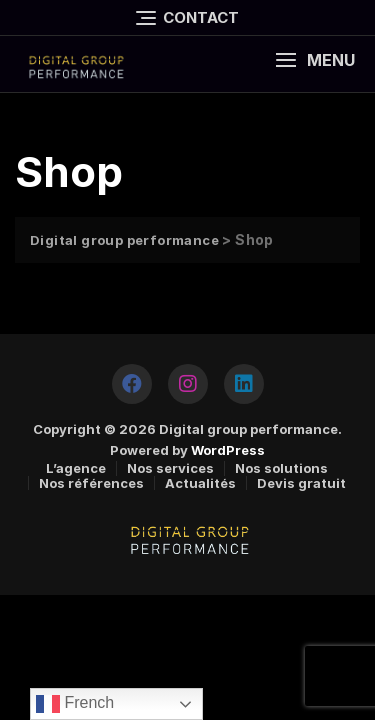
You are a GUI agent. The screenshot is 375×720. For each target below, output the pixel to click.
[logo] (75, 64)
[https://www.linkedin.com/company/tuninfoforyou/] (244, 384)
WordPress (228, 450)
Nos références (91, 483)
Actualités (200, 483)
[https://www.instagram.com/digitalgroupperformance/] (188, 384)
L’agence (76, 468)
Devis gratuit (301, 483)
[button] (315, 60)
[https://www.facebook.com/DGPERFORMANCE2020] (132, 384)
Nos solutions (281, 468)
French (75, 704)
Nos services (170, 468)
